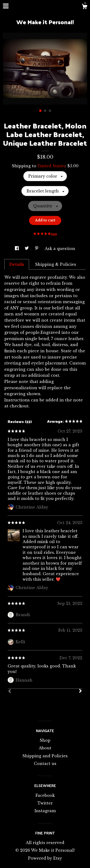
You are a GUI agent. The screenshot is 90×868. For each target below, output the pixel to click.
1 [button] (40, 111)
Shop (45, 740)
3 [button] (50, 111)
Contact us (45, 764)
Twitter (45, 803)
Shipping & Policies (56, 264)
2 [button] (45, 111)
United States (51, 166)
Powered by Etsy (45, 858)
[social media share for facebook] (17, 249)
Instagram (45, 811)
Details (17, 264)
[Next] (80, 691)
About (45, 748)
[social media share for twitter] (27, 249)
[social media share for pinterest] (37, 249)
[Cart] (84, 7)
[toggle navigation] (6, 6)
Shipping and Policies (45, 756)
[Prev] (10, 692)
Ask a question (60, 249)
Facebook (45, 795)
